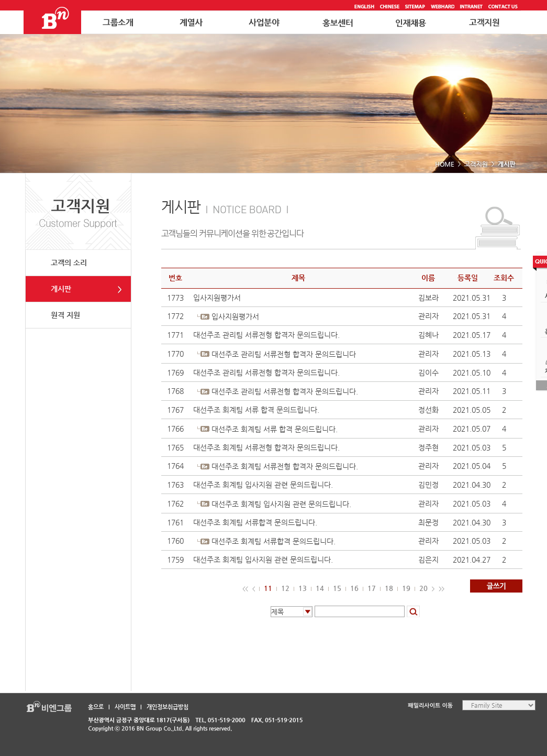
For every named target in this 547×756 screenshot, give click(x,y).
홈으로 (96, 707)
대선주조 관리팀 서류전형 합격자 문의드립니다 (284, 354)
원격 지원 (65, 315)
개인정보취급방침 (168, 707)
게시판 (61, 289)
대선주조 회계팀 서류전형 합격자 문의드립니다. (266, 447)
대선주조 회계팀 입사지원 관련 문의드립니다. (263, 485)
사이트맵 (125, 707)
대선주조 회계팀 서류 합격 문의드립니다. (256, 410)
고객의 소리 (69, 262)
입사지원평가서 (217, 298)
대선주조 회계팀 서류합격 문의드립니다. (255, 522)
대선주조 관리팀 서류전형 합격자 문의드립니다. (266, 335)
